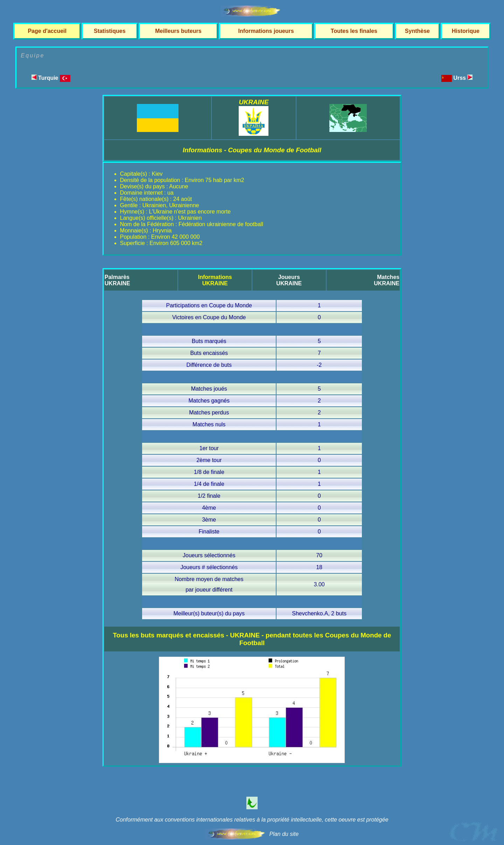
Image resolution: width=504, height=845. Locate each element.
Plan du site (284, 834)
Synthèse (417, 31)
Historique (466, 31)
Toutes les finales (354, 31)
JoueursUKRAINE (289, 280)
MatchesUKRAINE (387, 280)
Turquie (51, 78)
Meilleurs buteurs (178, 31)
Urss (463, 78)
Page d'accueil (47, 31)
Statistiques (110, 31)
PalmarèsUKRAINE (117, 280)
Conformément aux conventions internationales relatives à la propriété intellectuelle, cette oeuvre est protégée (252, 820)
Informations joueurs (266, 31)
